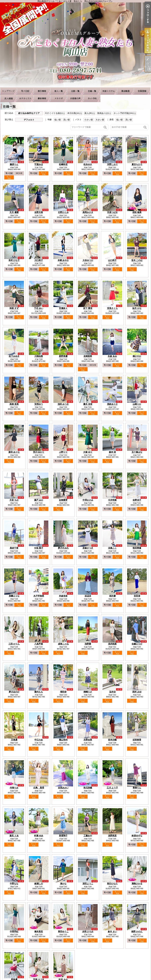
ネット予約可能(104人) (125, 113)
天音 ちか (14, 500)
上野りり (63, 452)
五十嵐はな (137, 452)
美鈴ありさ (112, 404)
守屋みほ (39, 164)
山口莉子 (112, 260)
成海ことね (63, 644)
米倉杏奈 (63, 596)
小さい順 (89, 120)
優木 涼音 (88, 404)
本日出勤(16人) (75, 113)
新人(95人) (90, 113)
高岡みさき (88, 212)
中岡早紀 (14, 931)
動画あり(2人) (104, 113)
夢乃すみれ (63, 548)
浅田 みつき (63, 404)
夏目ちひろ (137, 164)
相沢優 (112, 596)
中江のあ (39, 740)
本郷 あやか (63, 260)
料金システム (109, 91)
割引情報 (42, 91)
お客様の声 (75, 98)
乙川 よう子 (112, 788)
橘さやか (137, 356)
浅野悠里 (112, 836)
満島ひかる (137, 884)
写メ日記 (25, 91)
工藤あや (88, 836)
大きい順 (100, 120)
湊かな (63, 884)
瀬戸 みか (39, 500)
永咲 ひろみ (88, 931)
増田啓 (63, 692)
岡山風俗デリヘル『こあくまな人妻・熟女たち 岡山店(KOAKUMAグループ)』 (75, 45)
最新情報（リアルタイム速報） (42, 98)
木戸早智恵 (39, 596)
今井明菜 (112, 500)
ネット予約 (92, 98)
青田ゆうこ (63, 931)
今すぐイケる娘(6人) (55, 113)
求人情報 (9, 98)
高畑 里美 (14, 404)
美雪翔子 (63, 836)
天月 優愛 (14, 212)
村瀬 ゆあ (39, 836)
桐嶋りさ (88, 692)
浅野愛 (88, 644)
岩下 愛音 (88, 308)
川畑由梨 (39, 356)
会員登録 (142, 91)
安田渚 (137, 596)
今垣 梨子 (39, 548)
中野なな (14, 884)
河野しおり (112, 164)
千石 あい (39, 308)
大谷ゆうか (88, 260)
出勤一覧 (75, 91)
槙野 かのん (137, 931)
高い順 (67, 120)
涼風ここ (112, 548)
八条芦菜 (39, 644)
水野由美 (88, 740)
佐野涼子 (137, 500)
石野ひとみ (63, 212)
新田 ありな (14, 452)
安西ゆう (39, 404)
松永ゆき (88, 164)
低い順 (58, 120)
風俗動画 (125, 91)
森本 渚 (112, 452)
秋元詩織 (88, 788)
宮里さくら (112, 308)
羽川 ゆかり (39, 452)
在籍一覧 (92, 91)
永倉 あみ (112, 356)
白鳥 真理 (39, 788)
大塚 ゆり (88, 452)
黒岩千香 (14, 548)
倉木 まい (112, 931)
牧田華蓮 (137, 548)
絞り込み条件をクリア (29, 113)
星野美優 (63, 356)
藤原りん (14, 164)
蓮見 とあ (14, 836)
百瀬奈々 (63, 308)
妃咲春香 (137, 740)
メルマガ (59, 98)
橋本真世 (39, 931)
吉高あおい (63, 788)
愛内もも (39, 692)
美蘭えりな (14, 596)
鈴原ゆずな (137, 836)
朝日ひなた (112, 884)
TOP (9, 91)
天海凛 (14, 740)
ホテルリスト (25, 98)
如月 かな (137, 308)
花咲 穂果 (137, 212)
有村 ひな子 (14, 260)
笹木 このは (137, 260)
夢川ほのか (14, 692)
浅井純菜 (112, 644)
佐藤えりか (137, 644)
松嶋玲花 (63, 164)
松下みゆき (14, 356)
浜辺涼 (88, 596)
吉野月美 (39, 212)
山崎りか (137, 404)
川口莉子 (39, 260)
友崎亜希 (88, 356)
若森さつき (88, 548)
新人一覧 (59, 91)
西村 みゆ (137, 692)
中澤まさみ (88, 500)
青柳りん (137, 788)
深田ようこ (88, 884)
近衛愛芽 (63, 500)
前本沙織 (112, 740)
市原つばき (112, 212)
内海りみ (14, 788)
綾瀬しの (39, 884)
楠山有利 (63, 740)
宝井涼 (112, 692)
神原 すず (14, 308)
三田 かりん (14, 644)
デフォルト (29, 120)
